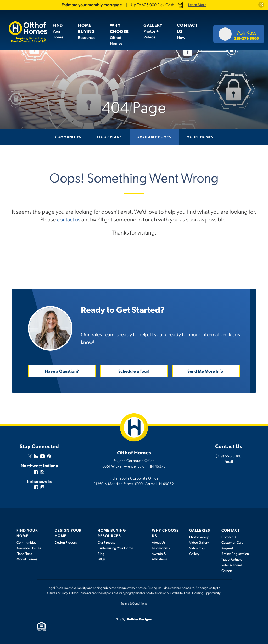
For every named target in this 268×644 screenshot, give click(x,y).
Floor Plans (109, 137)
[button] (261, 5)
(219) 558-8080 (229, 455)
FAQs (101, 559)
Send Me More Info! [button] (206, 371)
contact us (69, 219)
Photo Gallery (199, 537)
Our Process (106, 542)
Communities (68, 137)
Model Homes (200, 137)
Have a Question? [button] (62, 371)
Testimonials (161, 548)
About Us (159, 542)
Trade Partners (232, 559)
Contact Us (229, 537)
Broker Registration (235, 554)
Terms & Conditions (134, 603)
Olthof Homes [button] (119, 34)
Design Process (66, 542)
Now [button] (187, 31)
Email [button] (229, 461)
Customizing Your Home (115, 548)
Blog (101, 553)
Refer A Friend (232, 565)
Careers (227, 570)
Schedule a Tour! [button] (134, 371)
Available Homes (154, 137)
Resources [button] (87, 31)
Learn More (197, 5)
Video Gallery (199, 542)
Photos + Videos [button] (153, 31)
